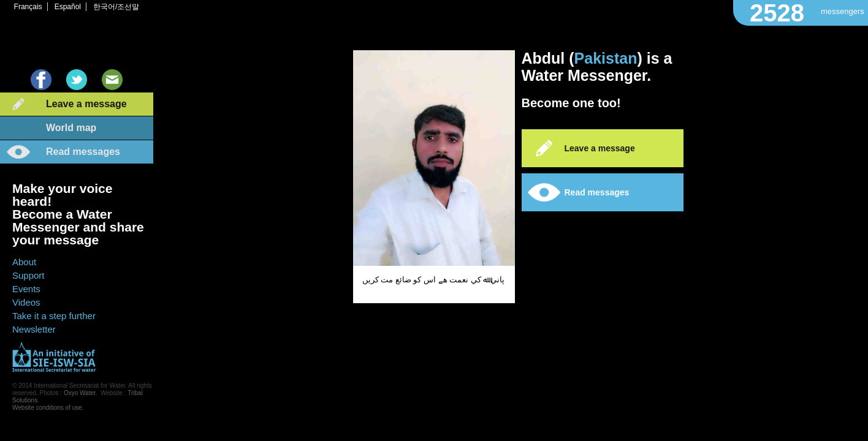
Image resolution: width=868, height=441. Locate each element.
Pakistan (606, 58)
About (24, 262)
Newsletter (34, 329)
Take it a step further (54, 316)
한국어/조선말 (116, 7)
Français (28, 7)
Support (29, 275)
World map (71, 128)
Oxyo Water (80, 393)
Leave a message (86, 104)
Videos (26, 302)
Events (26, 289)
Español (68, 7)
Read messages (83, 152)
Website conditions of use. (48, 408)
